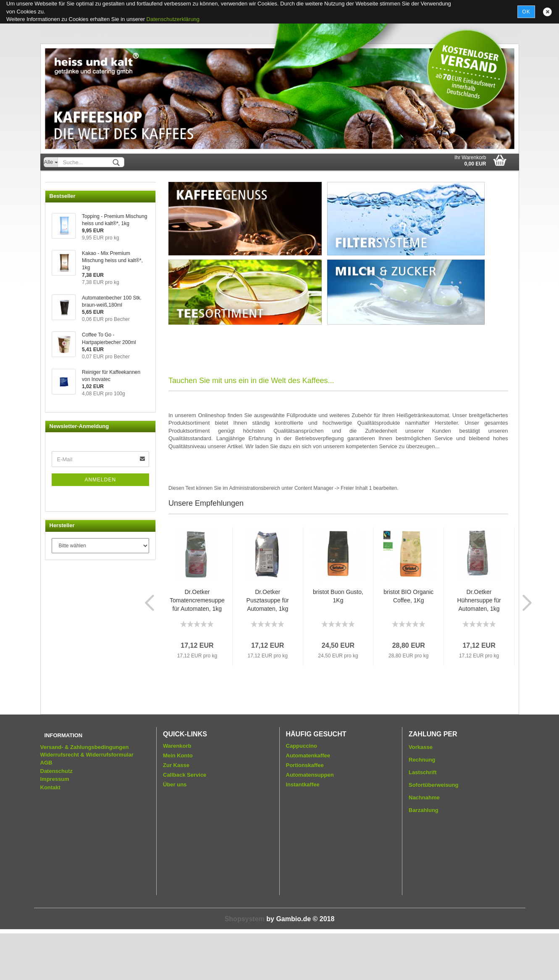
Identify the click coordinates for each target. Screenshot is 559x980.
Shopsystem (245, 966)
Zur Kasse (176, 812)
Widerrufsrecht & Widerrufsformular (87, 801)
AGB (46, 809)
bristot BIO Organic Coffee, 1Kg (408, 596)
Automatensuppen (310, 821)
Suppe (60, 290)
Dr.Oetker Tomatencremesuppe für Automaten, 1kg (197, 600)
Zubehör (62, 323)
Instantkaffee (303, 831)
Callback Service (185, 821)
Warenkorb (177, 792)
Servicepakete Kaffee (77, 190)
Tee (56, 273)
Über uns (175, 831)
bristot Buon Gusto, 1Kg (338, 596)
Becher (60, 306)
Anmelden (100, 662)
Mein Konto (178, 802)
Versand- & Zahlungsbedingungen (85, 794)
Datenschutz (56, 818)
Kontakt (50, 834)
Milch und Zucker (72, 256)
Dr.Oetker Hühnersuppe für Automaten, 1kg (479, 600)
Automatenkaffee (72, 207)
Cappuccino (66, 240)
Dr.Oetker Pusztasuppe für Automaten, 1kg (268, 600)
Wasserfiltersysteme (76, 356)
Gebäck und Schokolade (81, 340)
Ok (526, 12)
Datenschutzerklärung (173, 19)
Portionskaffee (305, 812)
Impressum (55, 826)
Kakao (59, 223)
